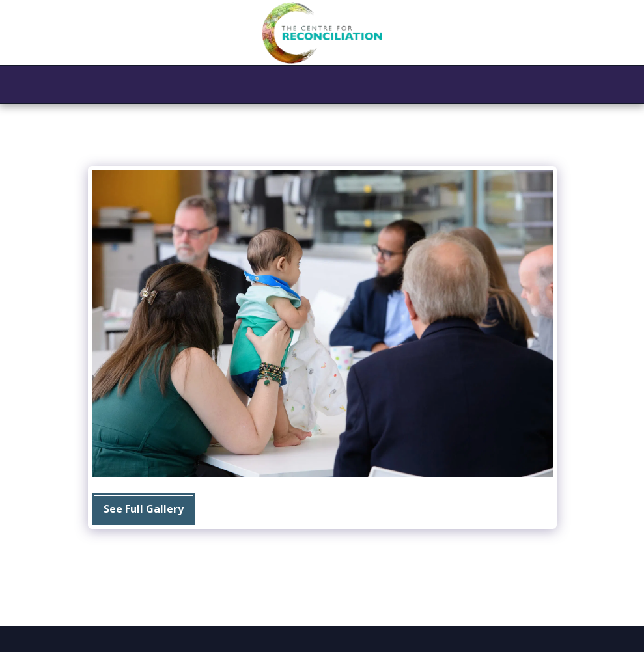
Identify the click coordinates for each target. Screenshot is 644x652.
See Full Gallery (144, 509)
